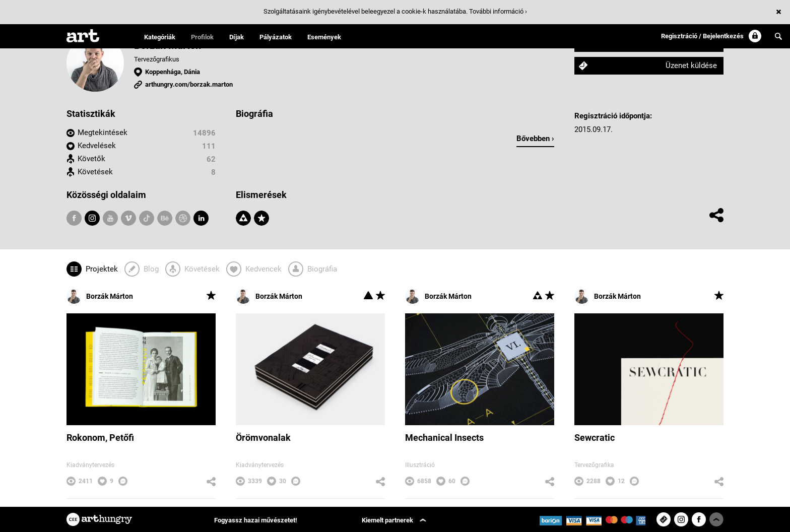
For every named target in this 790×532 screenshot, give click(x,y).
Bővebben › (535, 139)
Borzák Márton (100, 296)
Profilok (202, 37)
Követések (95, 172)
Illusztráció (420, 465)
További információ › (498, 11)
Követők (91, 159)
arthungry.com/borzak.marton (189, 84)
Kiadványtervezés (90, 465)
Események (324, 37)
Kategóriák (160, 37)
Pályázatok (276, 37)
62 (211, 159)
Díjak (237, 37)
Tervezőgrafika (594, 465)
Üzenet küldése (691, 65)
